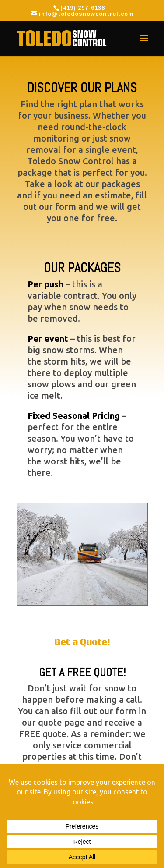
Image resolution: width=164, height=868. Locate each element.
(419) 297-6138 (83, 8)
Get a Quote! (82, 643)
